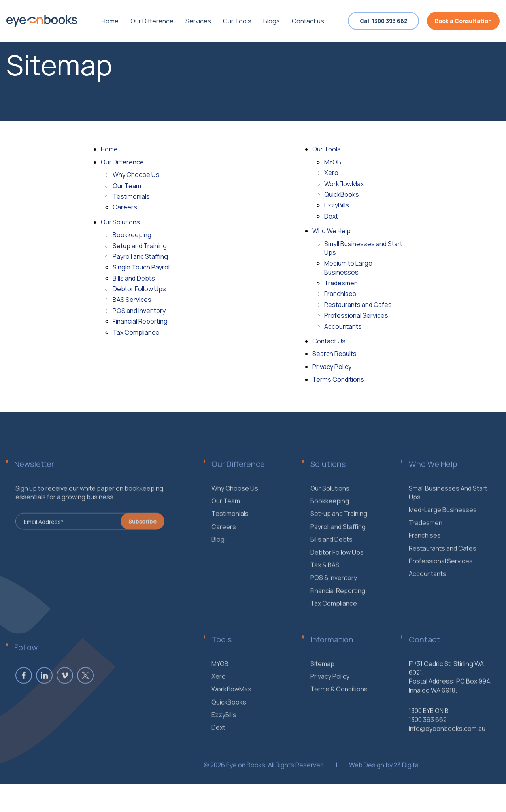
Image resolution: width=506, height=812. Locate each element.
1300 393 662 (428, 731)
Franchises (340, 294)
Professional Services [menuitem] (441, 573)
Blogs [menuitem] (272, 21)
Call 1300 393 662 (384, 21)
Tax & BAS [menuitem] (325, 577)
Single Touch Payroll (142, 267)
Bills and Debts (134, 278)
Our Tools (327, 149)
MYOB (333, 162)
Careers (125, 207)
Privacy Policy (332, 367)
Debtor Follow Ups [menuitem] (337, 564)
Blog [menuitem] (218, 551)
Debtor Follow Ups (139, 289)
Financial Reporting (140, 321)
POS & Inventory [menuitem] (334, 590)
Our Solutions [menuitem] (330, 500)
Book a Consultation (463, 21)
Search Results (334, 354)
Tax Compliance (136, 332)
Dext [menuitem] (218, 739)
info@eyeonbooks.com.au (447, 740)
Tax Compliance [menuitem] (334, 615)
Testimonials (131, 196)
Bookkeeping (132, 235)
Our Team (127, 186)
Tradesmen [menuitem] (426, 535)
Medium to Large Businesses (348, 268)
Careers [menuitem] (224, 539)
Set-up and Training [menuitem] (339, 526)
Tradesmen (341, 283)
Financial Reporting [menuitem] (338, 602)
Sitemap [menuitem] (322, 675)
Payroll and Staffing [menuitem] (338, 539)
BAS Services (132, 300)
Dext (331, 216)
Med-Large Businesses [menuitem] (443, 522)
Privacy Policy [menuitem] (330, 688)
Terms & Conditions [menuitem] (339, 701)
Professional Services (356, 315)
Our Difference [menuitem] (152, 21)
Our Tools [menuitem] (237, 21)
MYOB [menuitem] (220, 675)
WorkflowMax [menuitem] (231, 701)
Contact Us (329, 341)
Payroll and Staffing (140, 256)
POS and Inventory (139, 311)
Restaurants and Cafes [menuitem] (443, 560)
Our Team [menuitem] (226, 513)
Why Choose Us (136, 175)
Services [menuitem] (198, 21)
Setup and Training (140, 246)
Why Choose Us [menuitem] (235, 500)
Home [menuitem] (110, 21)
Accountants (343, 326)
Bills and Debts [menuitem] (331, 551)
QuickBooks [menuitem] (229, 714)
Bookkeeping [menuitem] (330, 513)
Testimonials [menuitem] (230, 526)
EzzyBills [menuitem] (224, 727)
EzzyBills (337, 205)
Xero (331, 173)
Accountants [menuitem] (428, 586)
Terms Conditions (338, 379)
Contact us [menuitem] (308, 21)
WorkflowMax (344, 184)
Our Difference (122, 162)
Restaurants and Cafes (358, 305)
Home (109, 149)
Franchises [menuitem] (425, 547)
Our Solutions (120, 222)
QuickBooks (342, 194)
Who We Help (331, 231)
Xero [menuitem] (219, 688)
